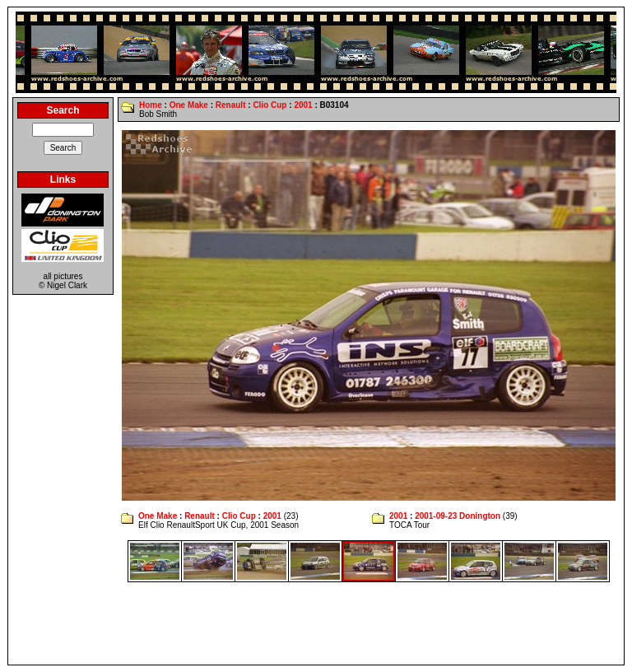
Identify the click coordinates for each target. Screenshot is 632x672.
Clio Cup (270, 105)
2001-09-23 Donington (458, 516)
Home (151, 105)
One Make (189, 105)
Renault (231, 105)
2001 (303, 105)
